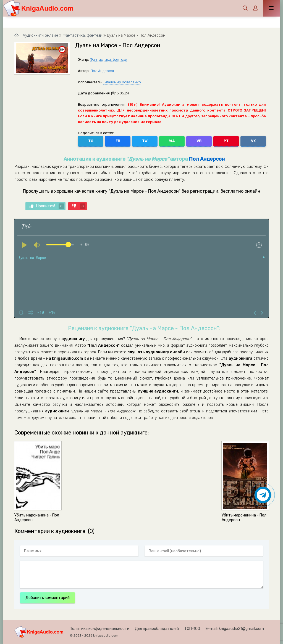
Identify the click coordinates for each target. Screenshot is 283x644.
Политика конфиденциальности (99, 629)
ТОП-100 (192, 629)
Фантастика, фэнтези (108, 59)
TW (145, 141)
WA (172, 141)
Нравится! (47, 206)
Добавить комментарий (48, 598)
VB (199, 141)
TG (91, 141)
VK (253, 141)
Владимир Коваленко (122, 82)
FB (118, 141)
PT (226, 141)
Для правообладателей (157, 629)
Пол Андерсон (103, 71)
